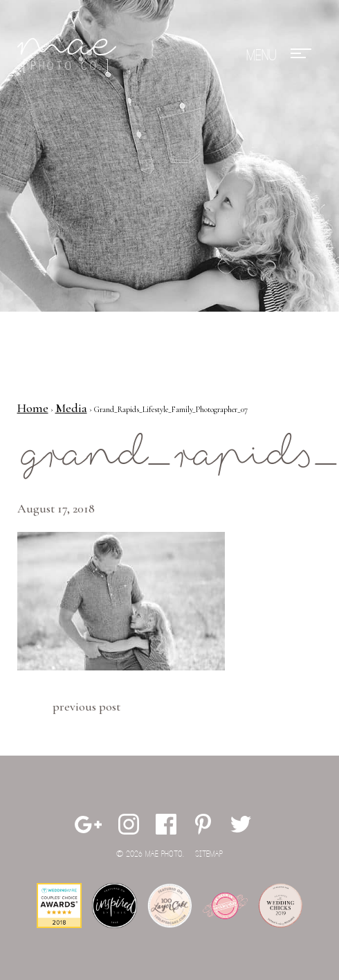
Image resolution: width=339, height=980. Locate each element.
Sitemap (209, 854)
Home (33, 408)
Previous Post (86, 706)
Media (71, 408)
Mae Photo (69, 55)
